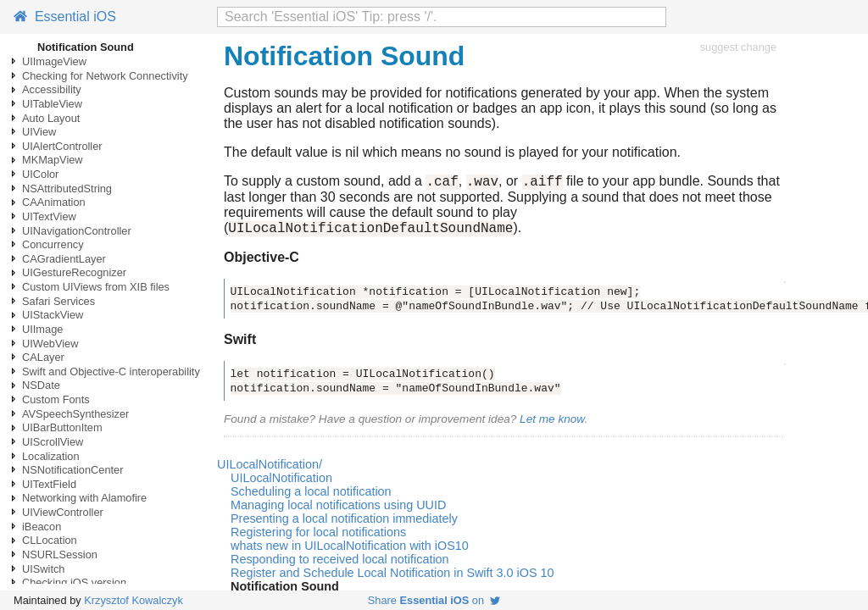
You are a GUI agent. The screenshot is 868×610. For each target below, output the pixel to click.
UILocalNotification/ (270, 469)
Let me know (552, 424)
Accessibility (52, 89)
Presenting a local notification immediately (344, 524)
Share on (434, 600)
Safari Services (58, 301)
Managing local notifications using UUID (338, 510)
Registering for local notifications (318, 537)
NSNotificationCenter (73, 470)
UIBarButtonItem (62, 427)
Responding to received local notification (340, 564)
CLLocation (50, 540)
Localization (51, 456)
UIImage (42, 329)
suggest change (738, 47)
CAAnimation (54, 202)
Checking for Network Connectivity (105, 76)
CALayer (43, 357)
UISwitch (44, 569)
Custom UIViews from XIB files (96, 287)
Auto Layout (51, 118)
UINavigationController (77, 231)
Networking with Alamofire (84, 498)
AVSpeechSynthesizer (75, 414)
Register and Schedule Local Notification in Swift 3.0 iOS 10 (392, 578)
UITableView (52, 104)
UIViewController (63, 512)
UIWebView (50, 344)
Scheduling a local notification (311, 496)
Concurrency (53, 244)
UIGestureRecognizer (74, 272)
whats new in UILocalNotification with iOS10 (350, 551)
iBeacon (42, 527)
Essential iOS (65, 17)
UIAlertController (62, 146)
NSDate (41, 385)
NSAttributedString (67, 189)
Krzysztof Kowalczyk (134, 600)
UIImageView (54, 61)
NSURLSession (60, 555)
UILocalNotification (281, 483)
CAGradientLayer (64, 259)
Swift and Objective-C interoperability (111, 372)
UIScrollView (53, 442)
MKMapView (53, 160)
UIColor (40, 174)
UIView (39, 132)
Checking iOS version (74, 582)
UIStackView (53, 315)
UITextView (49, 216)
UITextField (49, 484)
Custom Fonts (56, 399)
